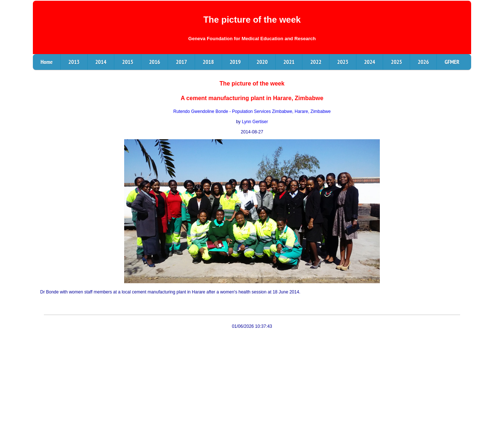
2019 (235, 62)
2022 (316, 62)
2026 (423, 62)
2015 (128, 62)
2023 (343, 62)
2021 (289, 62)
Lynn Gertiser (255, 122)
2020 (262, 62)
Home (47, 62)
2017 (181, 62)
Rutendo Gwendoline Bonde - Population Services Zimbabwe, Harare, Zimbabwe (252, 111)
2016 (155, 62)
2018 (208, 62)
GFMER (452, 62)
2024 (370, 62)
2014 (101, 62)
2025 (396, 62)
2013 (74, 62)
